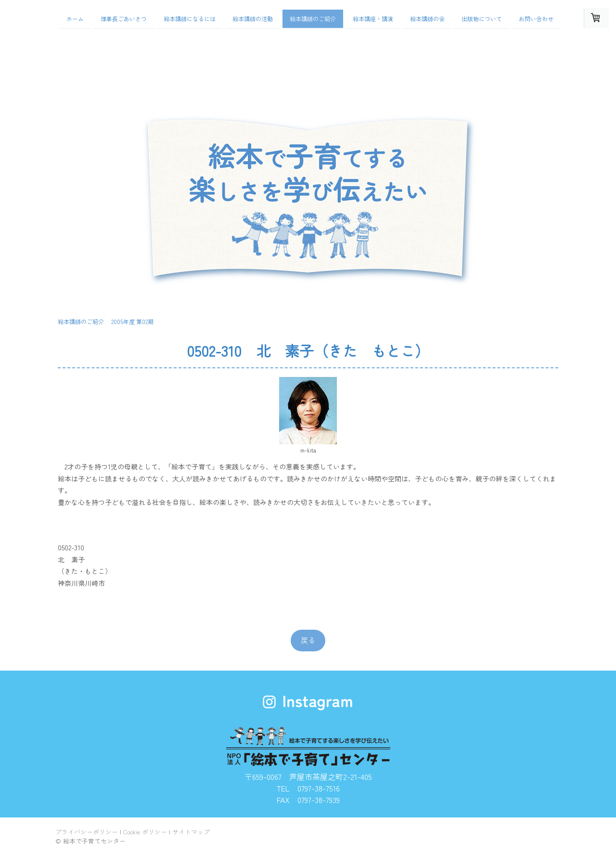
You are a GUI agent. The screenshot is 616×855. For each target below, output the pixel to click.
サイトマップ (191, 832)
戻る (308, 640)
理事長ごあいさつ (124, 19)
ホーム (75, 19)
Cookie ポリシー (145, 832)
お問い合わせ (536, 19)
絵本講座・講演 (373, 19)
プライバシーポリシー (87, 832)
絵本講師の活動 (253, 19)
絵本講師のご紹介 (313, 19)
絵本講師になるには (190, 19)
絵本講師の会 (427, 19)
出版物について (482, 19)
